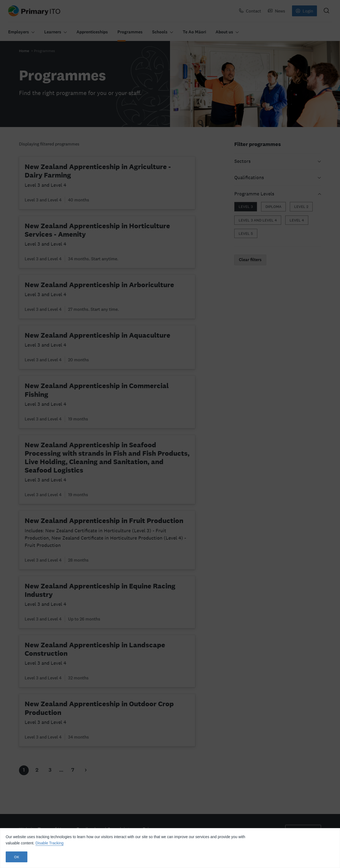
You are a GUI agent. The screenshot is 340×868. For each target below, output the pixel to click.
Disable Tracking (50, 843)
